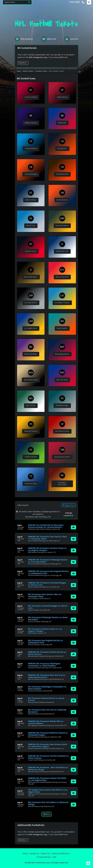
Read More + (23, 63)
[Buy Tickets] (73, 527)
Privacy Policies (44, 857)
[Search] (15, 2)
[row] (46, 527)
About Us (45, 854)
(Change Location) (68, 514)
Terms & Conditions (60, 854)
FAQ (55, 857)
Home (25, 854)
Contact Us (34, 854)
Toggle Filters (69, 505)
